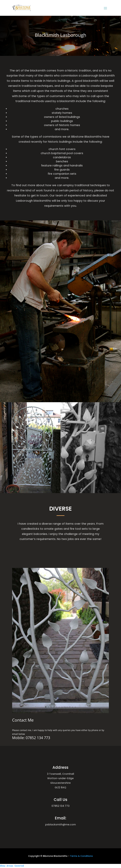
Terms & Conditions (81, 856)
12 (69, 676)
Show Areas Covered (12, 866)
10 (66, 676)
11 (67, 676)
